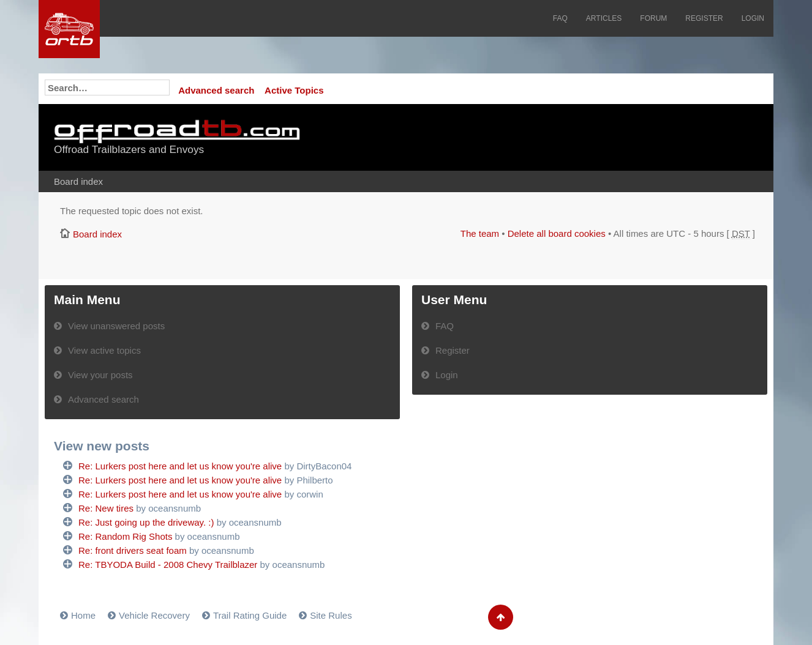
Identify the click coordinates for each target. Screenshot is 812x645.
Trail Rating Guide (250, 615)
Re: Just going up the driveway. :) (146, 522)
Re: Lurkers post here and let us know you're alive (180, 466)
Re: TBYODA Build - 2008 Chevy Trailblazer (168, 565)
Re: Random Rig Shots (125, 536)
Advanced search (216, 90)
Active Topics (294, 90)
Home (83, 615)
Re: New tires (106, 508)
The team (480, 233)
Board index (78, 181)
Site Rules (331, 615)
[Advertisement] (606, 138)
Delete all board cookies (557, 233)
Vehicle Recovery (154, 615)
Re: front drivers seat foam (133, 550)
